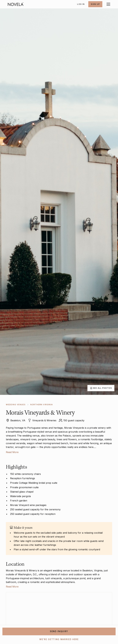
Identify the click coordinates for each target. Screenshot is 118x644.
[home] (16, 4)
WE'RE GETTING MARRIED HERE (59, 639)
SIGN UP (95, 4)
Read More (12, 452)
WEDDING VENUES (16, 405)
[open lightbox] (101, 388)
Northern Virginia (42, 405)
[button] (108, 4)
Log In (81, 4)
